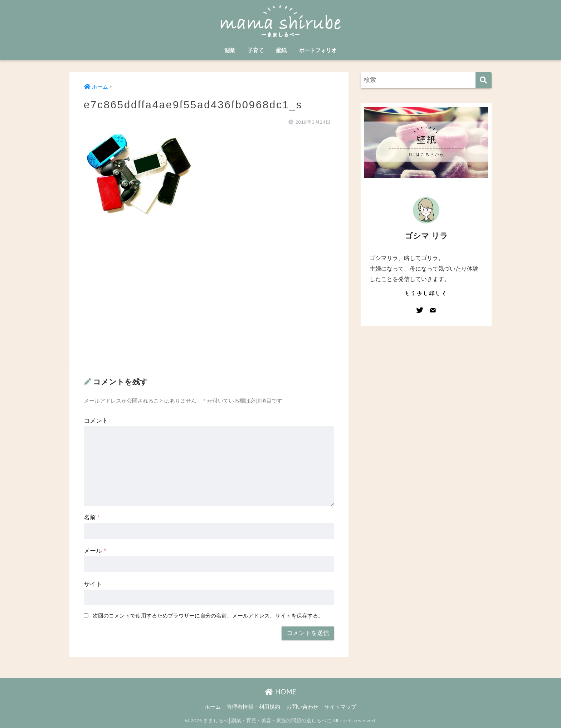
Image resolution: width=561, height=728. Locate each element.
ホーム (213, 707)
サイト (93, 584)
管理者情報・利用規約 (253, 707)
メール (95, 551)
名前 (92, 518)
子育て (256, 50)
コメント (96, 421)
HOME (281, 692)
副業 (230, 50)
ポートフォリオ (318, 50)
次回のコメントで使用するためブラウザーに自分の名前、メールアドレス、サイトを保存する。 (208, 616)
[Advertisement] (209, 296)
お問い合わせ (302, 707)
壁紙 (281, 50)
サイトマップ (340, 707)
